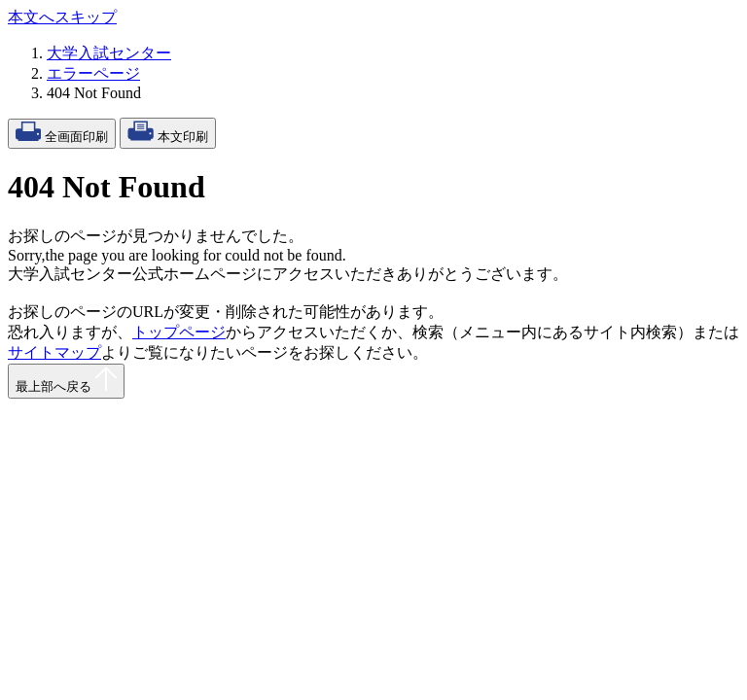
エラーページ (93, 73)
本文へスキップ (62, 17)
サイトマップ (54, 352)
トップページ (179, 332)
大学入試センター (109, 53)
